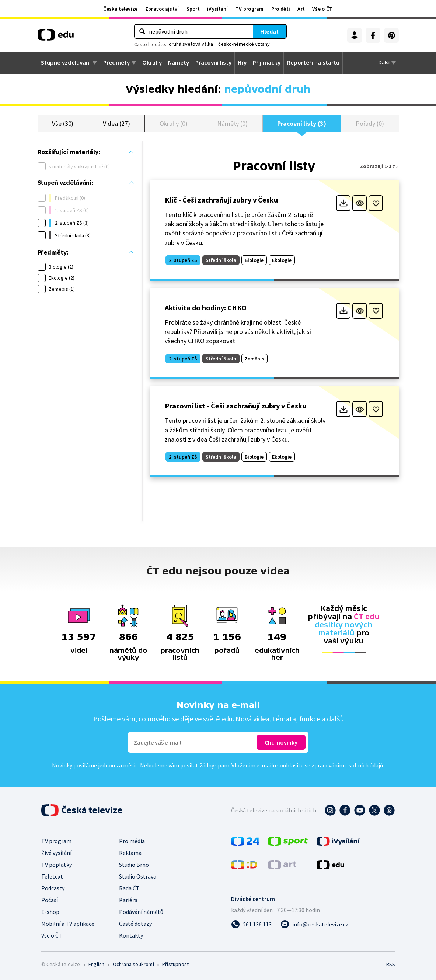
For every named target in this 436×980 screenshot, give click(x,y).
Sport (193, 9)
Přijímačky (267, 63)
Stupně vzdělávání (66, 63)
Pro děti (281, 9)
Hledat (269, 31)
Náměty (179, 63)
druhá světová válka (191, 44)
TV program (250, 9)
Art (301, 9)
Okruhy (152, 63)
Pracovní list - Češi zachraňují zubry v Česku (236, 406)
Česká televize (120, 9)
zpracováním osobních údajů (347, 766)
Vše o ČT (322, 9)
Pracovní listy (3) (302, 123)
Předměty (116, 63)
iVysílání (218, 9)
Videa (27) (116, 123)
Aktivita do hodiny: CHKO (206, 308)
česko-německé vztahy (244, 44)
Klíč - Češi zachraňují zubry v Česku (221, 200)
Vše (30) (63, 123)
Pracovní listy (213, 63)
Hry (242, 63)
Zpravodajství (162, 9)
